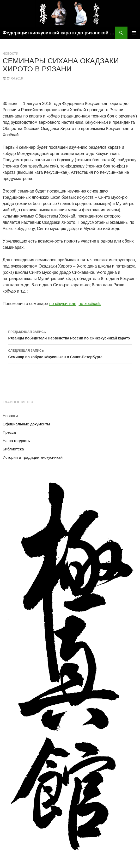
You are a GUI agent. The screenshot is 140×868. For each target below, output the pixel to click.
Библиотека (13, 449)
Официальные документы (26, 424)
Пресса (9, 432)
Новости (10, 54)
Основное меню (134, 33)
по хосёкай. (90, 304)
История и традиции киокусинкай (33, 457)
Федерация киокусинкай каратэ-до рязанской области (59, 33)
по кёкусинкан (63, 304)
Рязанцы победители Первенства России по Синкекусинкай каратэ (70, 334)
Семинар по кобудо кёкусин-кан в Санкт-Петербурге (70, 353)
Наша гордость (16, 441)
